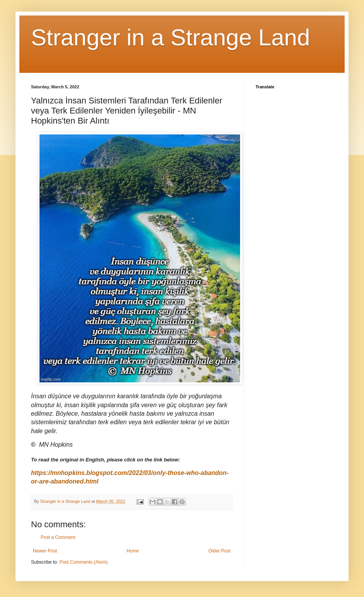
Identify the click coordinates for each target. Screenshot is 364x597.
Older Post (219, 551)
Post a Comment (58, 537)
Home (133, 551)
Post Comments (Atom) (83, 562)
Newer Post (45, 551)
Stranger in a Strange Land (171, 37)
